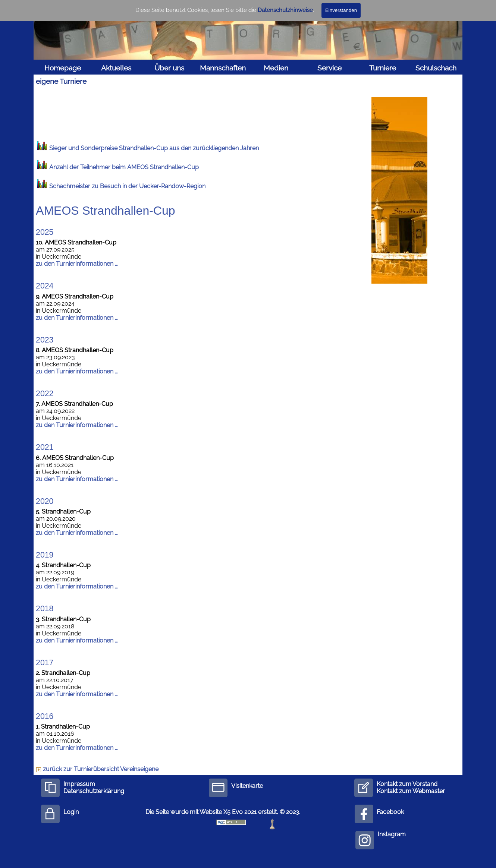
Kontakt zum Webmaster (411, 791)
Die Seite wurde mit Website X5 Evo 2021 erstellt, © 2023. (223, 812)
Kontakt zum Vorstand (407, 784)
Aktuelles (116, 68)
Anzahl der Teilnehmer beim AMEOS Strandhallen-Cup (124, 167)
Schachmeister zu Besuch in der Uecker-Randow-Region (127, 186)
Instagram (392, 834)
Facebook (390, 812)
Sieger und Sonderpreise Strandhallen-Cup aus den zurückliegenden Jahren (154, 148)
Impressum (79, 784)
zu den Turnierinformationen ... (77, 264)
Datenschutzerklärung (94, 791)
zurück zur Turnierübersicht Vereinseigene (97, 769)
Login (71, 812)
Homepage (63, 68)
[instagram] (365, 840)
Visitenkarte (247, 786)
